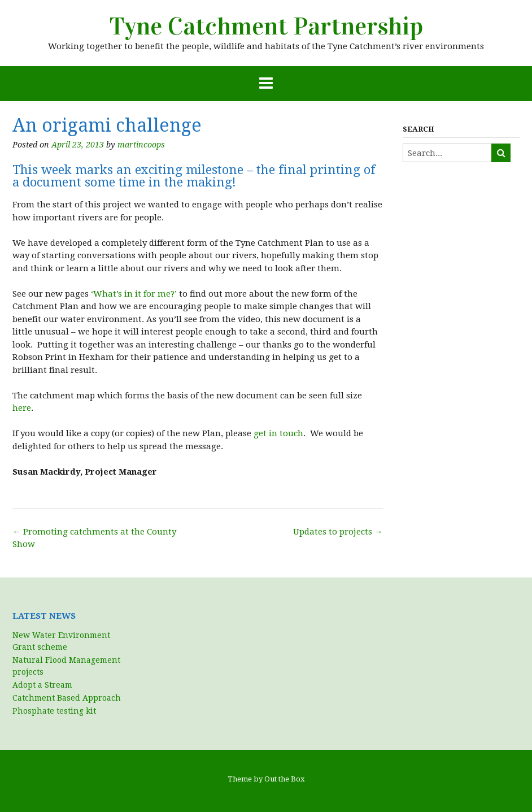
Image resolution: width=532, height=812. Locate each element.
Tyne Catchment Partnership (266, 27)
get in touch (278, 433)
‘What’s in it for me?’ (134, 294)
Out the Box (285, 779)
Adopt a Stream (42, 685)
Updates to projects (338, 532)
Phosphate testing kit (54, 711)
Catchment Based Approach (67, 698)
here (22, 408)
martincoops (141, 145)
